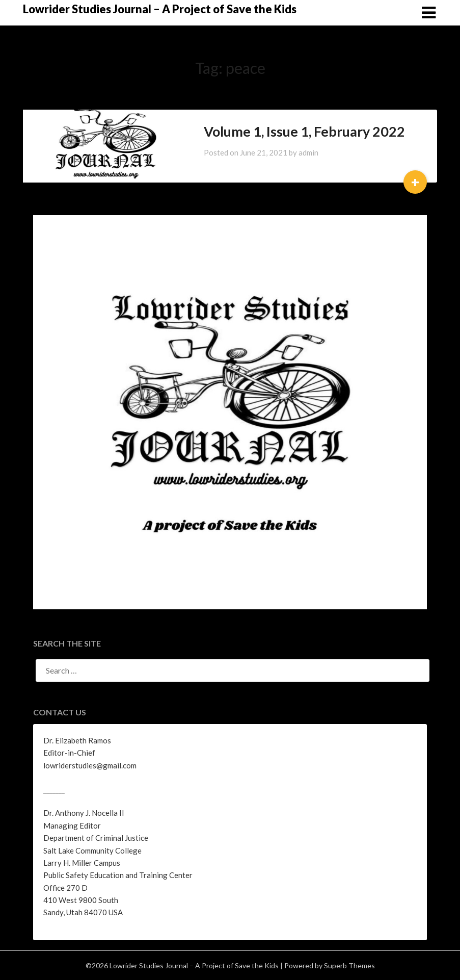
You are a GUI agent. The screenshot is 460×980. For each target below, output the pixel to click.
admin (308, 152)
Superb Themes (349, 965)
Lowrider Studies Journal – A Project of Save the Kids (160, 9)
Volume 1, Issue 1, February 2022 (304, 131)
